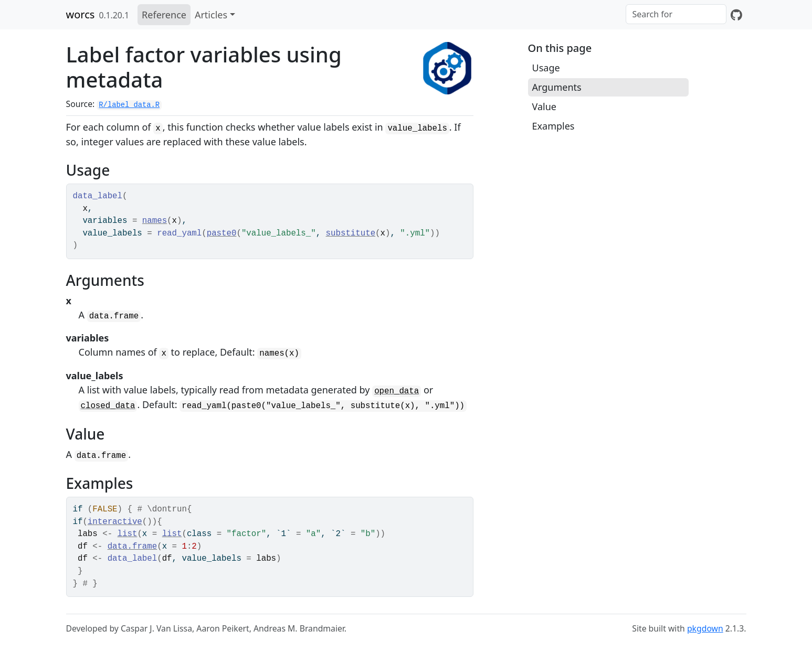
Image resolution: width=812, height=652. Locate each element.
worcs (81, 14)
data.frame (133, 547)
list (128, 534)
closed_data (108, 406)
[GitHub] (736, 15)
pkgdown (705, 628)
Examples (553, 126)
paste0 (222, 233)
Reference (164, 15)
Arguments (557, 87)
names (155, 221)
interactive (115, 522)
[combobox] (676, 14)
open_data (397, 391)
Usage (546, 68)
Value (544, 106)
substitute (351, 233)
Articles (211, 15)
